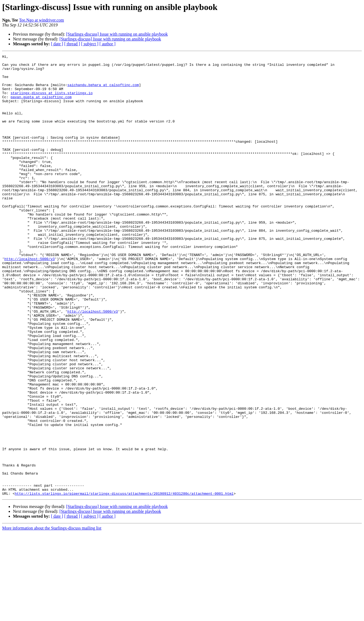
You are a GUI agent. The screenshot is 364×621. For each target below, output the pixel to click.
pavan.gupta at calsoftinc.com (41, 106)
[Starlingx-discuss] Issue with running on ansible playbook (117, 34)
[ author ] (108, 44)
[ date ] (57, 44)
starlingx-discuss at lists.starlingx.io (51, 101)
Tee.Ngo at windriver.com (41, 20)
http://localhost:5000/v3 (30, 300)
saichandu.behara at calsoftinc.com (103, 91)
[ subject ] (90, 44)
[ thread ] (72, 44)
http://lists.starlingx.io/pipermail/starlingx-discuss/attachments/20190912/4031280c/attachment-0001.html (124, 582)
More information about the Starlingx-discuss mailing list (52, 616)
